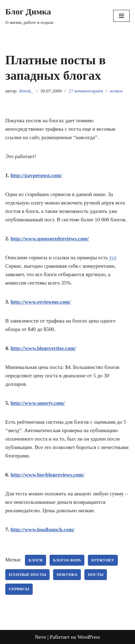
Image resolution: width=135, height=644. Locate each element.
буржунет (103, 560)
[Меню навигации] (121, 16)
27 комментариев (86, 91)
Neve (40, 637)
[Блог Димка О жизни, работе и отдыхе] (30, 16)
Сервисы (19, 589)
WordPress (89, 637)
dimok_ (26, 91)
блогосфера (67, 560)
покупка (67, 574)
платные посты (27, 574)
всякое (117, 91)
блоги (36, 560)
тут (112, 258)
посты (96, 574)
